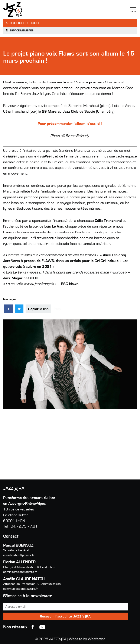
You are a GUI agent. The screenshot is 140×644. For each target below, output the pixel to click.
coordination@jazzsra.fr (19, 555)
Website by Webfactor (87, 639)
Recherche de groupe (23, 23)
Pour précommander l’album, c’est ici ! (70, 124)
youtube (42, 627)
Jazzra (30, 10)
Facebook (33, 627)
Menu (133, 9)
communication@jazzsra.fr (21, 589)
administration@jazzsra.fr (20, 572)
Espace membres (19, 30)
